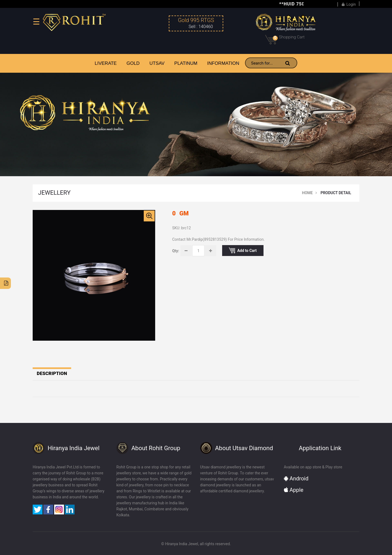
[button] (149, 216)
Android (296, 478)
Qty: (176, 251)
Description (52, 373)
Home (307, 193)
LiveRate (106, 63)
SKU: (176, 228)
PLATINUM (186, 63)
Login (348, 4)
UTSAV (157, 63)
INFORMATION (223, 63)
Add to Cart (243, 250)
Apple (294, 490)
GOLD (133, 63)
